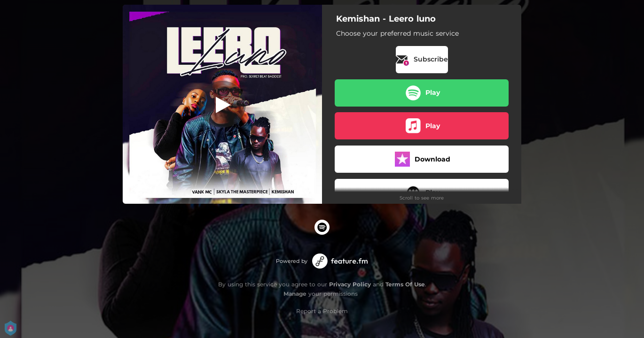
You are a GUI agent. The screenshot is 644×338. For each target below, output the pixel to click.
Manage (295, 294)
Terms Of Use (405, 284)
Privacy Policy (350, 284)
